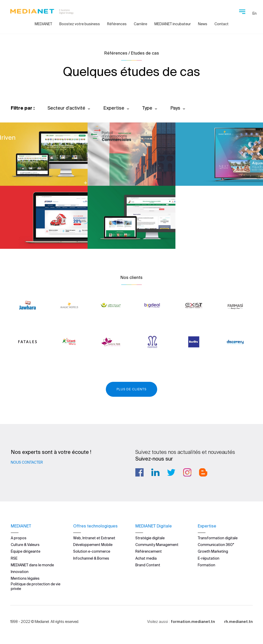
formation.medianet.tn (193, 621)
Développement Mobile (93, 545)
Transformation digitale (218, 538)
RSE (14, 558)
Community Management (157, 545)
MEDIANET (43, 24)
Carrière (140, 24)
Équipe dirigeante (26, 551)
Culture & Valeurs (25, 545)
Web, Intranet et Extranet (94, 538)
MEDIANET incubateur (173, 24)
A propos (19, 538)
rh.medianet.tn (238, 621)
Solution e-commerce (92, 551)
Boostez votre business (80, 24)
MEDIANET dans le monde (32, 565)
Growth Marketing (213, 551)
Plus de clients (131, 389)
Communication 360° (216, 545)
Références (117, 24)
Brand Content (148, 565)
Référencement (149, 551)
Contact (222, 24)
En (255, 13)
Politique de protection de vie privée (36, 586)
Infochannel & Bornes (91, 558)
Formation (206, 565)
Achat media (146, 558)
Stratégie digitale (150, 538)
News (203, 24)
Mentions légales (25, 578)
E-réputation (209, 558)
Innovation (20, 572)
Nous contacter (27, 462)
